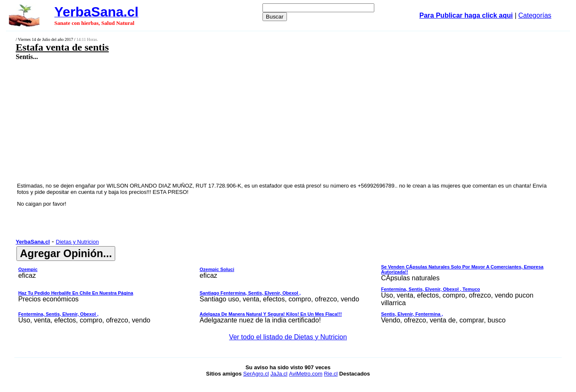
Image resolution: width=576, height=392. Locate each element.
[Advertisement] (235, 121)
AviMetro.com (306, 374)
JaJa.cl (279, 374)
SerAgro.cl (256, 374)
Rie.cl (331, 374)
